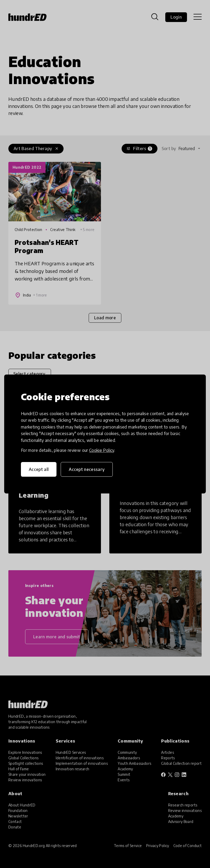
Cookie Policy (102, 450)
